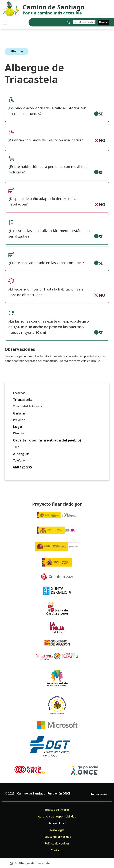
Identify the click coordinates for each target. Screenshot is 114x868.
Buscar (104, 22)
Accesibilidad (57, 823)
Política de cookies (57, 843)
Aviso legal (57, 830)
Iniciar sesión (100, 794)
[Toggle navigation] (5, 23)
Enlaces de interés (57, 810)
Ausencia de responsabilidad (57, 816)
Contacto (57, 850)
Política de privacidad (57, 837)
